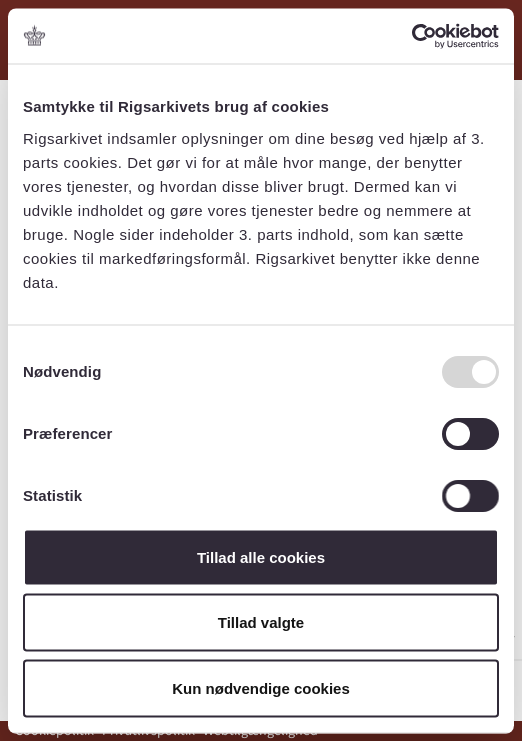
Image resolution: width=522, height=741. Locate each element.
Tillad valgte (261, 622)
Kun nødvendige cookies (261, 687)
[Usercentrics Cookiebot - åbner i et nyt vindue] (411, 36)
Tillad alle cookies (261, 556)
